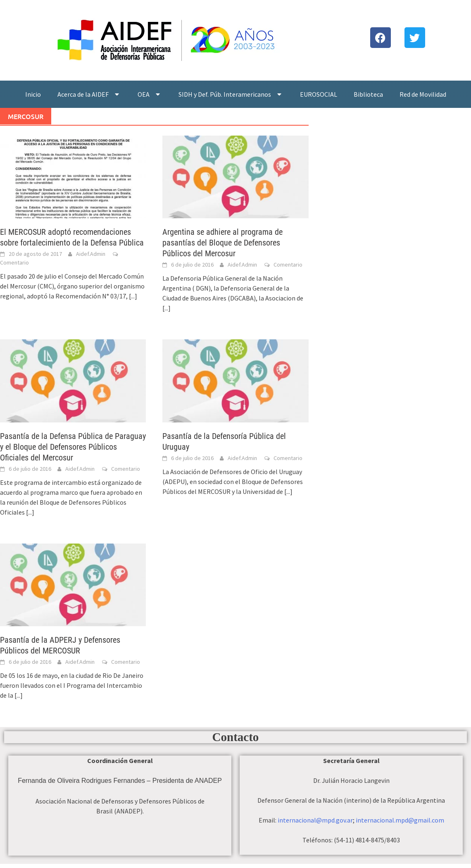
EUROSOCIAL (319, 94)
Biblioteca (368, 94)
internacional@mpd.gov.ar (315, 820)
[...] (133, 296)
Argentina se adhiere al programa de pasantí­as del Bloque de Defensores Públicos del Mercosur (222, 243)
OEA (150, 94)
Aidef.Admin (91, 254)
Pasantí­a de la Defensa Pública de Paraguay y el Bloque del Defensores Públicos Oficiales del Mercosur (73, 447)
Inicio (33, 94)
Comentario (14, 262)
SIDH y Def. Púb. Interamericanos (231, 94)
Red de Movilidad (423, 94)
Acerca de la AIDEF (89, 94)
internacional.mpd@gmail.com (400, 820)
